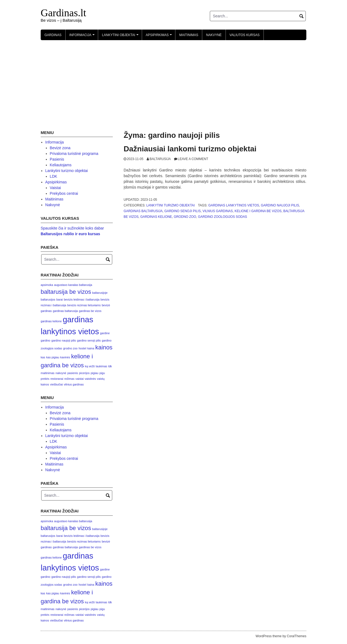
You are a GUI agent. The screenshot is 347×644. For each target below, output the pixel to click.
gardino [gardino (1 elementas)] (46, 340)
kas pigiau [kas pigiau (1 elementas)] (53, 357)
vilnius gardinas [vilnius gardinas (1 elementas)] (74, 384)
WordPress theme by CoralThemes (281, 636)
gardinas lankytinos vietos (234, 205)
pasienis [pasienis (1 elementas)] (73, 373)
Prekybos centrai (64, 193)
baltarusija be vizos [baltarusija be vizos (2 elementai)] (66, 292)
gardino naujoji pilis (280, 205)
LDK (54, 176)
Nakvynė (214, 35)
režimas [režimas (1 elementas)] (69, 379)
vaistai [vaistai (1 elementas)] (79, 379)
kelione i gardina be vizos (258, 211)
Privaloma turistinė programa (74, 154)
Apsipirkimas (160, 37)
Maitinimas (189, 35)
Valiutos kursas (245, 35)
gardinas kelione (156, 217)
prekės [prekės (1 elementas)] (45, 379)
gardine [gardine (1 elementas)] (105, 333)
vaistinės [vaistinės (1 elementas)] (90, 379)
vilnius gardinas (218, 211)
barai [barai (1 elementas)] (60, 299)
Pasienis (57, 159)
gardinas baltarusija (143, 211)
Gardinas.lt (63, 13)
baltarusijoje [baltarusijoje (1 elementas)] (100, 293)
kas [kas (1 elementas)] (43, 357)
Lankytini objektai (121, 37)
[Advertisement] (173, 81)
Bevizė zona (60, 148)
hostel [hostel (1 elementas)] (82, 348)
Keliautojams (61, 165)
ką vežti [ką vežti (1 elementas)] (90, 366)
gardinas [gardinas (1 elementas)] (46, 311)
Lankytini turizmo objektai (171, 205)
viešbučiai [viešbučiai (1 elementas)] (57, 384)
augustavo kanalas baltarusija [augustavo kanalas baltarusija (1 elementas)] (73, 285)
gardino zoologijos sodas (222, 217)
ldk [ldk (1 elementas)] (110, 366)
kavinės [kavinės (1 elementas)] (65, 357)
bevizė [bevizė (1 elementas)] (106, 305)
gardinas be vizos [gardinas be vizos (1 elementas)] (90, 311)
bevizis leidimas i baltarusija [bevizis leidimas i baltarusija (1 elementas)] (81, 299)
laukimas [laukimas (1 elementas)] (101, 366)
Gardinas (53, 35)
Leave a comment (193, 159)
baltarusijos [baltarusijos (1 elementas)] (48, 299)
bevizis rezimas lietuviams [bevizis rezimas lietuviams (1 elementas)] (84, 305)
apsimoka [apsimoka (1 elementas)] (47, 285)
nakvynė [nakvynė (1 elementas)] (61, 373)
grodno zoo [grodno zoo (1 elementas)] (70, 348)
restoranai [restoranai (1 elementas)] (57, 379)
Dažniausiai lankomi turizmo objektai (190, 149)
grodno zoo (185, 217)
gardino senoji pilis (182, 211)
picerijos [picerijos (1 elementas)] (84, 373)
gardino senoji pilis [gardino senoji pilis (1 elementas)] (89, 340)
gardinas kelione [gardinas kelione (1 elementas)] (51, 321)
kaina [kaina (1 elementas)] (91, 348)
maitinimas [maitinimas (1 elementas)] (48, 373)
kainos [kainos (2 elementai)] (104, 347)
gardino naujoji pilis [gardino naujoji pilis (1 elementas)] (64, 340)
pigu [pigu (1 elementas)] (102, 373)
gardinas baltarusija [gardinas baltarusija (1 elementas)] (65, 311)
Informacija (83, 37)
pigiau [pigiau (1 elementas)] (94, 373)
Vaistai (55, 188)
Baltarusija (160, 159)
